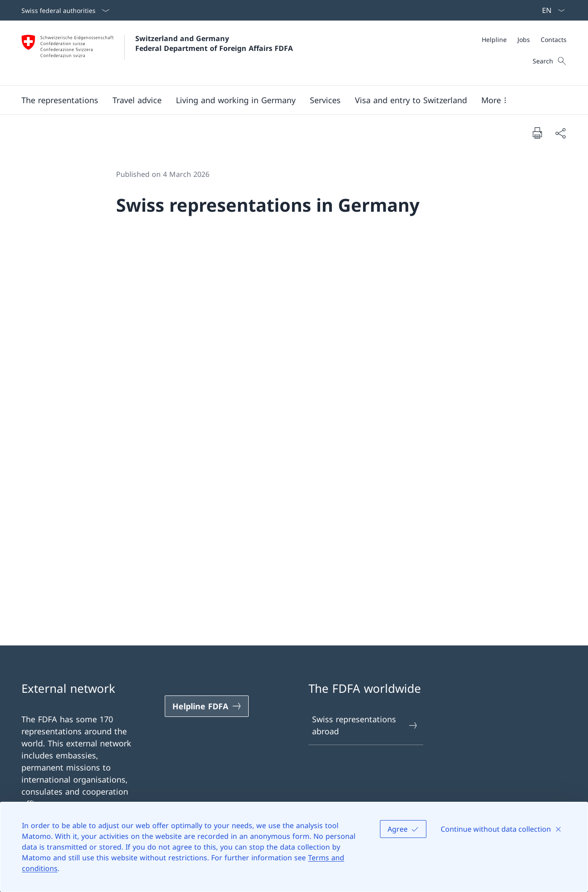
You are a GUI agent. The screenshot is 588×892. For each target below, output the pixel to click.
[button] (60, 100)
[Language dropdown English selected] (550, 10)
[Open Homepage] (157, 53)
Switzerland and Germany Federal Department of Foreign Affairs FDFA (214, 43)
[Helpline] (494, 40)
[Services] (325, 100)
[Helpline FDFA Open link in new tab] (207, 706)
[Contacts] (554, 40)
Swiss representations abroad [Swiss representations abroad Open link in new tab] (365, 725)
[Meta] (524, 40)
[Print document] (537, 133)
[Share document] (560, 133)
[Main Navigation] (287, 100)
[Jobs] (524, 40)
